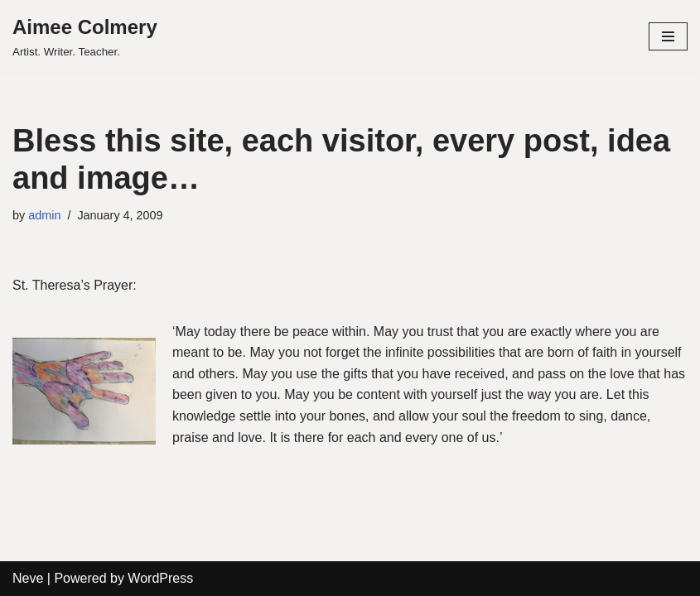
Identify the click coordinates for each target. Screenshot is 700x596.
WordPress (160, 578)
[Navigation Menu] (668, 36)
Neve (28, 578)
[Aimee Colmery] (85, 36)
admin (44, 215)
